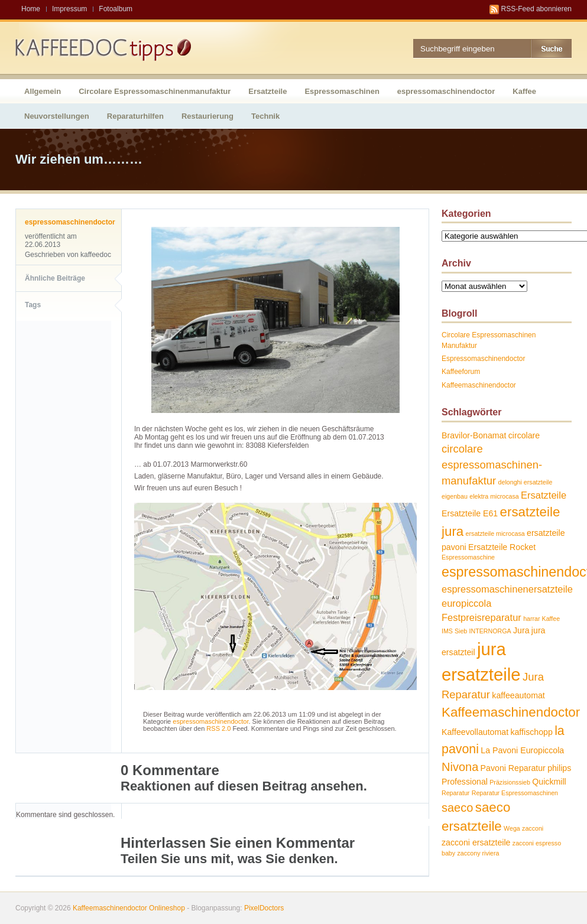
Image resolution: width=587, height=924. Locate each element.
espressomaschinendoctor (446, 91)
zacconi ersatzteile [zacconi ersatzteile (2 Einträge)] (476, 842)
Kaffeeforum (461, 372)
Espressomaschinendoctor (483, 359)
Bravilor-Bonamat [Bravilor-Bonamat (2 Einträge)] (474, 435)
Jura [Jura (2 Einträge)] (521, 630)
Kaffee (524, 91)
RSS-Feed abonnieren (536, 9)
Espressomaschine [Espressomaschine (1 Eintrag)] (468, 557)
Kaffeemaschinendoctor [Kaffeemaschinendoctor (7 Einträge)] (511, 712)
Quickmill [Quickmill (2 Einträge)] (549, 782)
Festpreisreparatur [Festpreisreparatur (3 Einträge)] (481, 617)
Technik (265, 116)
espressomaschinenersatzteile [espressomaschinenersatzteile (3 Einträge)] (507, 589)
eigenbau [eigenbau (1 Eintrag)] (455, 496)
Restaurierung (207, 116)
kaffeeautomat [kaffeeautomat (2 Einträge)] (518, 695)
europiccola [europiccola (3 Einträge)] (466, 603)
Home (31, 9)
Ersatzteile (267, 91)
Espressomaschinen (342, 91)
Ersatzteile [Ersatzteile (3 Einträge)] (544, 495)
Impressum (69, 9)
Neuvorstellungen (57, 116)
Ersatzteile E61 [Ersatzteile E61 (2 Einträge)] (470, 513)
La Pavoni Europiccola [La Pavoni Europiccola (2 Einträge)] (522, 750)
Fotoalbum (116, 9)
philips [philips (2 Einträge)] (559, 768)
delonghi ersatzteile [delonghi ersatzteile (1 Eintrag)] (526, 482)
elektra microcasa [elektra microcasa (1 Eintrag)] (494, 496)
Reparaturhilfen (135, 116)
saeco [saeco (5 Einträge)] (457, 808)
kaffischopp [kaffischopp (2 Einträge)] (531, 732)
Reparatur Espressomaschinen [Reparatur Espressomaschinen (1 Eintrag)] (515, 793)
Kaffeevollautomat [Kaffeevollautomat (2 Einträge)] (475, 732)
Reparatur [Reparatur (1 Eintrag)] (455, 793)
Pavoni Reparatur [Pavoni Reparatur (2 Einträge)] (513, 768)
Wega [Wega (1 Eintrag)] (512, 828)
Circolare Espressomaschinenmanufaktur (155, 91)
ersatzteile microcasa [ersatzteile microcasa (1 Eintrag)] (495, 533)
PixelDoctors (263, 908)
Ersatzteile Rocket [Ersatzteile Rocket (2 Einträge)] (502, 547)
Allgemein (43, 91)
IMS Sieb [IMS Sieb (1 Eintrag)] (454, 631)
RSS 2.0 (218, 728)
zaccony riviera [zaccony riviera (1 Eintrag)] (478, 853)
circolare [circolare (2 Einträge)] (524, 435)
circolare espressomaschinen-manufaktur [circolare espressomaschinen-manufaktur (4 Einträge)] (492, 464)
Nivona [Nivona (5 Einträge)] (460, 767)
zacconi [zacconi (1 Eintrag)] (533, 828)
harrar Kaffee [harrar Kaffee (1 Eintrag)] (541, 619)
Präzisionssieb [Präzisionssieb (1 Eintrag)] (510, 782)
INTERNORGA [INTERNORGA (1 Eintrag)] (490, 631)
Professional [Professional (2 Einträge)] (465, 782)
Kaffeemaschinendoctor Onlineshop (129, 908)
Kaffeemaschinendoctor (479, 385)
